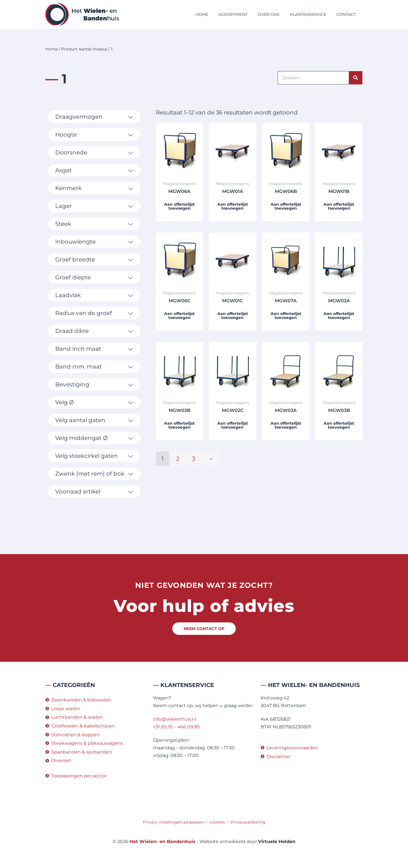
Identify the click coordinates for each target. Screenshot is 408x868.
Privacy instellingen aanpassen (173, 822)
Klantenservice (308, 14)
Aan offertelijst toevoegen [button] (179, 206)
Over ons (269, 14)
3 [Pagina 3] (194, 459)
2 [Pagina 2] (178, 459)
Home (202, 14)
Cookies (217, 822)
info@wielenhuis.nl (175, 719)
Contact (346, 14)
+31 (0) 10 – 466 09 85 (176, 727)
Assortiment (233, 14)
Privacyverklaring (248, 822)
